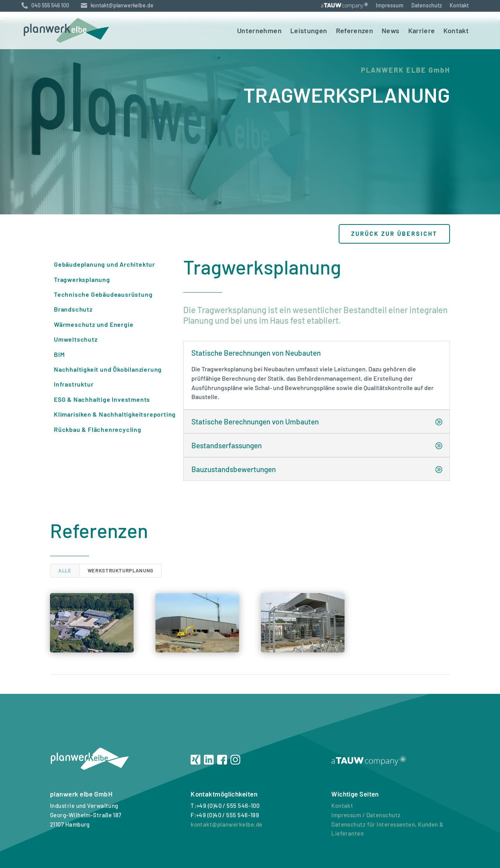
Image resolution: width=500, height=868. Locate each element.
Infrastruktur (74, 384)
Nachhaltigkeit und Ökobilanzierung (108, 369)
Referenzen (355, 30)
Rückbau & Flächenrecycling (98, 429)
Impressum (390, 5)
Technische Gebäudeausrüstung (103, 294)
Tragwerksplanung (82, 279)
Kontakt (459, 5)
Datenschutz (427, 5)
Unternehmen (259, 30)
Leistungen (309, 30)
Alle (65, 570)
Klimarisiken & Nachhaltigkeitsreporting (115, 414)
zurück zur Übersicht (394, 233)
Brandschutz (73, 309)
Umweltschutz (76, 339)
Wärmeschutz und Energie (94, 324)
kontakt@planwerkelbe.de (226, 824)
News (390, 30)
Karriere (422, 30)
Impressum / (348, 815)
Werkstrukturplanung (121, 570)
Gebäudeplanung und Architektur (104, 264)
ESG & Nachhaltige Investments (102, 399)
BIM (59, 354)
